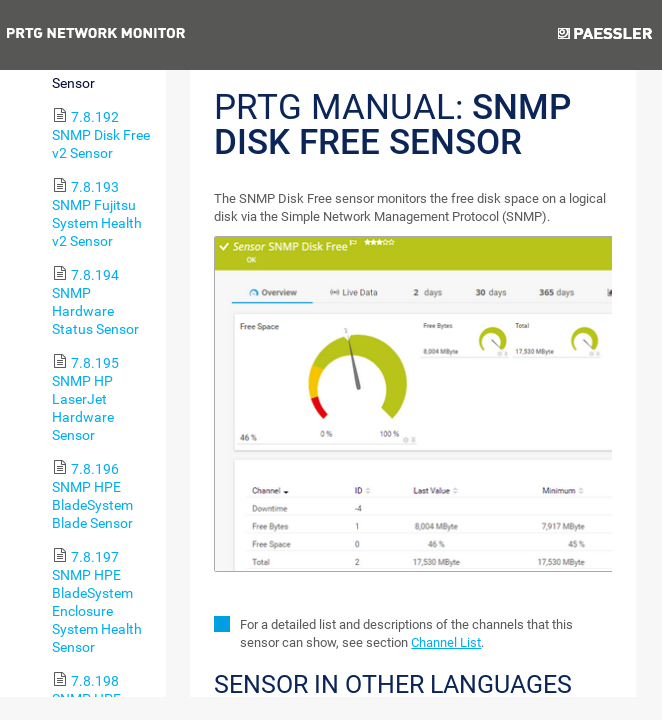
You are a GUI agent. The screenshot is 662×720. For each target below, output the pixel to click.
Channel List (446, 642)
